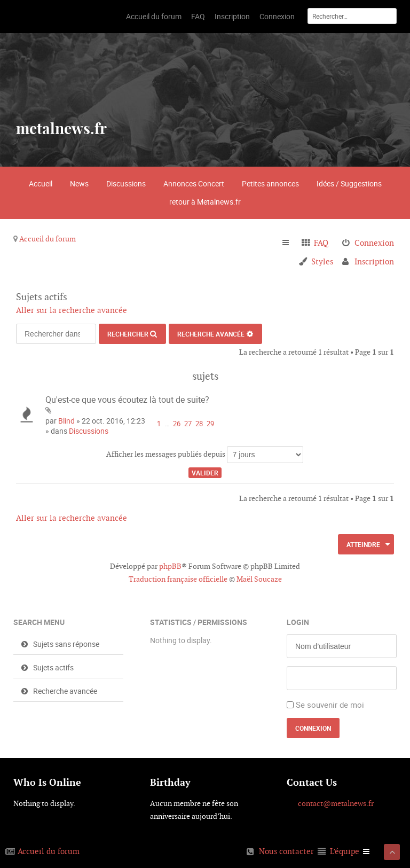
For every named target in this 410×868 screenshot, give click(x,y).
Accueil (41, 183)
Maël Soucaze (259, 579)
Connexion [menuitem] (374, 243)
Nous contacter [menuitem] (286, 851)
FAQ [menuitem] (321, 243)
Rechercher (128, 334)
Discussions (126, 183)
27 (188, 424)
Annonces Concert (194, 183)
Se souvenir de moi (330, 705)
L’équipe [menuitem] (345, 851)
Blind (66, 421)
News (79, 183)
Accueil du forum (48, 239)
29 (210, 424)
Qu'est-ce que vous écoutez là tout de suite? (127, 400)
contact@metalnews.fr (336, 803)
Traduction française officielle (178, 579)
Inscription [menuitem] (374, 261)
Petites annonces (270, 183)
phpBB (170, 566)
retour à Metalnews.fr (205, 202)
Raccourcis (290, 243)
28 (199, 424)
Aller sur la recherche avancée (72, 310)
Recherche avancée (211, 334)
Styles (322, 261)
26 (177, 424)
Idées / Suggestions (349, 183)
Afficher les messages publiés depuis (205, 455)
